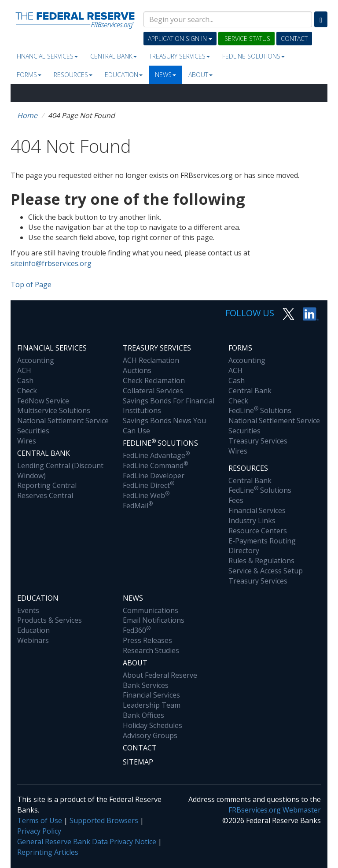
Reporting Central (47, 485)
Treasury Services (180, 56)
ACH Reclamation (151, 360)
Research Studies (151, 650)
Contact (294, 39)
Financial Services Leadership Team (152, 700)
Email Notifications (154, 620)
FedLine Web (146, 495)
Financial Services (47, 56)
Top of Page (31, 284)
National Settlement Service (63, 421)
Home (27, 115)
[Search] (321, 19)
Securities (33, 431)
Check (27, 391)
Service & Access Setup (266, 571)
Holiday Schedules (152, 725)
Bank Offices (143, 715)
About (200, 75)
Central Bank (114, 56)
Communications (151, 610)
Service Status (246, 39)
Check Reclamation (154, 380)
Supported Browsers (104, 820)
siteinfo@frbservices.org (51, 263)
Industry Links (252, 521)
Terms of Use (40, 820)
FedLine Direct (149, 485)
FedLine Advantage (156, 455)
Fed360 (137, 630)
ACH (24, 370)
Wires (27, 441)
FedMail (138, 506)
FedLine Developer (154, 476)
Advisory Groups (150, 735)
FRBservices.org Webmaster (275, 810)
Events (28, 610)
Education (124, 75)
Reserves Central (45, 495)
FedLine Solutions (260, 410)
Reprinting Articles (48, 852)
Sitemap (138, 762)
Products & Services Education (50, 625)
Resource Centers (258, 531)
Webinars (33, 640)
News (165, 75)
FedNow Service (43, 401)
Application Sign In (180, 39)
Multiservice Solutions (54, 410)
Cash (25, 380)
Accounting (36, 360)
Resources (73, 75)
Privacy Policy (39, 831)
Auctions (137, 370)
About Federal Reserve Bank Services (160, 680)
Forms (29, 75)
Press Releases (147, 640)
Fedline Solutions (253, 56)
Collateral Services (153, 391)
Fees (236, 500)
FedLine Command (155, 465)
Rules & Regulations (261, 561)
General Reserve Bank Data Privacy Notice (87, 842)
